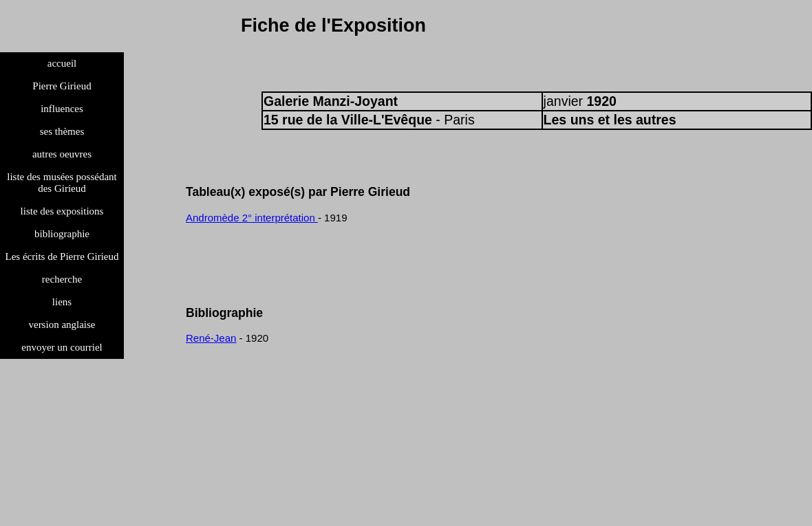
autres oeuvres (62, 154)
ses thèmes (62, 131)
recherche (62, 279)
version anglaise (62, 325)
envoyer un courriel (62, 347)
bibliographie (62, 234)
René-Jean (211, 338)
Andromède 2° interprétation (252, 218)
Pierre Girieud (62, 86)
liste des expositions (62, 211)
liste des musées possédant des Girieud (62, 183)
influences (62, 109)
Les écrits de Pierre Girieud (62, 256)
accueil (62, 63)
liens (62, 302)
